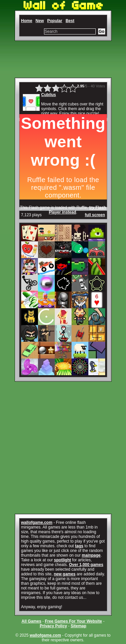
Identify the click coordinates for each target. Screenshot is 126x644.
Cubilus (49, 95)
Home (27, 21)
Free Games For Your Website (73, 621)
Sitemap (78, 626)
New (40, 21)
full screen (95, 215)
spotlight (63, 560)
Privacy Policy (53, 626)
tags (79, 546)
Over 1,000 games (86, 565)
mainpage (91, 555)
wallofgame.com (37, 522)
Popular (55, 21)
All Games (31, 621)
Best (70, 21)
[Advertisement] (63, 59)
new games (65, 574)
